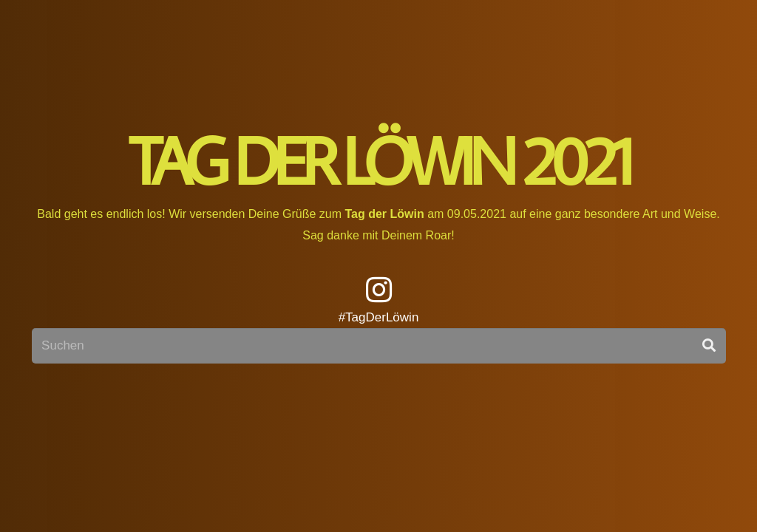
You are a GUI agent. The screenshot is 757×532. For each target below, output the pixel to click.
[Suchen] (379, 346)
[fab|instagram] (379, 291)
